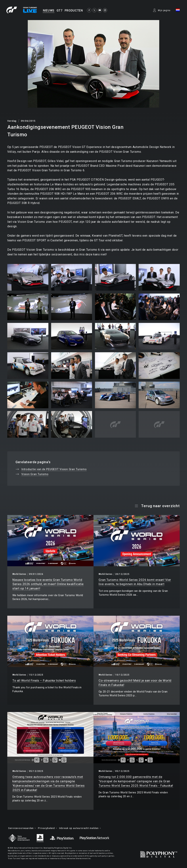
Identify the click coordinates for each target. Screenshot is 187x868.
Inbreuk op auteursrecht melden (83, 828)
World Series (19, 574)
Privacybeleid (49, 828)
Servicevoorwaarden (22, 828)
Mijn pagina (164, 10)
